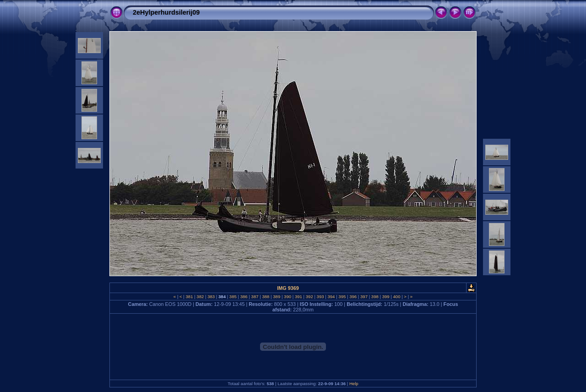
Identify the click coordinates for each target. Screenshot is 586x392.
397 (364, 297)
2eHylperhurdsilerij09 (166, 12)
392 (309, 297)
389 (277, 297)
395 (342, 297)
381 (189, 297)
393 (320, 297)
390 (287, 297)
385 (233, 297)
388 (266, 297)
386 (244, 297)
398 (375, 297)
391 (298, 297)
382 (200, 297)
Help (354, 384)
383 (211, 297)
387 (255, 297)
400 (397, 297)
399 (386, 297)
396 (353, 297)
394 (331, 297)
